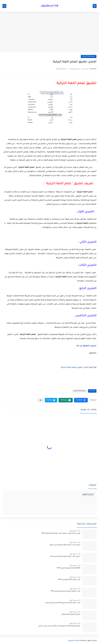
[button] (81, 400)
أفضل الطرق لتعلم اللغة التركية (75, 368)
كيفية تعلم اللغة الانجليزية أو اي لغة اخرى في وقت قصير (59, 626)
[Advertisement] (49, 32)
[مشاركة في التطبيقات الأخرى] (40, 400)
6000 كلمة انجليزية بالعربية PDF (69, 568)
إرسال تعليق (88, 494)
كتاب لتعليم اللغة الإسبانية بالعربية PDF (65, 591)
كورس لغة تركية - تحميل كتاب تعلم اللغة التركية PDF (61, 533)
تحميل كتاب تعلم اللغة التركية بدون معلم (65, 545)
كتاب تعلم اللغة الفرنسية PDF (69, 580)
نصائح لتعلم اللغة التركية (71, 614)
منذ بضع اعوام (74, 531)
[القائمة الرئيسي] (95, 6)
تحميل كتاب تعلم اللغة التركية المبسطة (65, 557)
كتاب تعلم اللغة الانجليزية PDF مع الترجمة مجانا (63, 603)
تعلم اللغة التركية (89, 56)
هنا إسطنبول (50, 6)
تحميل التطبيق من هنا (86, 346)
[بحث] (4, 6)
